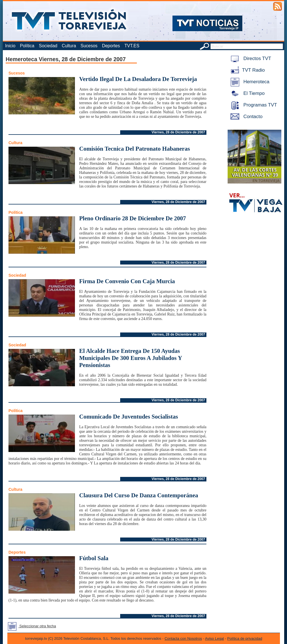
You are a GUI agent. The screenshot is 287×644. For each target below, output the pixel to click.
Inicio (10, 46)
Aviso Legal (214, 638)
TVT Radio (247, 70)
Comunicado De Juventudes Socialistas (129, 417)
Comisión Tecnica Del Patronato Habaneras (135, 149)
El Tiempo (247, 93)
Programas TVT (253, 105)
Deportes (111, 46)
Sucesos (89, 46)
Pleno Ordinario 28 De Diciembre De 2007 (133, 218)
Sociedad (48, 46)
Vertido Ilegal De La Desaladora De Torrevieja (138, 79)
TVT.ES (132, 46)
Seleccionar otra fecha (31, 626)
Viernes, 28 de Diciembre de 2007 (178, 132)
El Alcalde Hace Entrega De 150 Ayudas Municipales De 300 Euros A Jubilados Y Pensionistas (130, 358)
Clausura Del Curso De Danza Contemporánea (139, 495)
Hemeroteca (249, 82)
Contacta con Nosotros (183, 638)
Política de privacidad (245, 638)
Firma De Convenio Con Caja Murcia (127, 281)
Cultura (69, 46)
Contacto (245, 117)
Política (27, 46)
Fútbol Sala (94, 558)
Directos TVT (250, 58)
